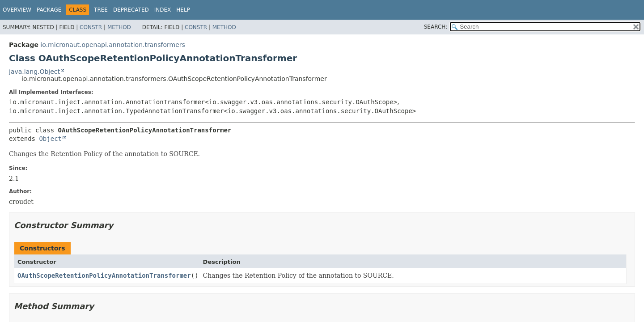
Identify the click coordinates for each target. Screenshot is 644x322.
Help (183, 10)
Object (50, 139)
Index (163, 10)
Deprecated (131, 10)
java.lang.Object (34, 72)
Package (49, 10)
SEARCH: (436, 27)
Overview (17, 10)
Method (119, 27)
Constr (91, 27)
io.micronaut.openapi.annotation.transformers (112, 45)
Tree (101, 10)
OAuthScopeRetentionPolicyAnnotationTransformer (104, 275)
